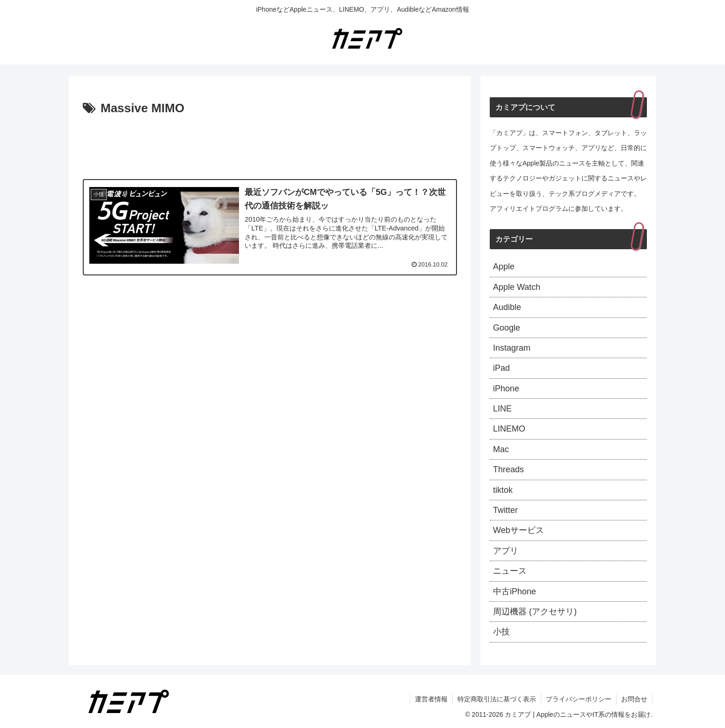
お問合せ (634, 699)
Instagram (512, 348)
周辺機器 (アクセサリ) (535, 612)
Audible (507, 307)
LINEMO (509, 429)
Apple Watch (517, 287)
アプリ (506, 551)
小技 (501, 632)
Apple (504, 267)
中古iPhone (515, 591)
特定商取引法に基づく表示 (497, 699)
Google (507, 328)
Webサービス (518, 530)
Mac (501, 449)
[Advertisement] (270, 145)
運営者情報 (431, 699)
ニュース (510, 571)
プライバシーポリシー (579, 699)
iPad (501, 368)
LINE (502, 409)
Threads (508, 469)
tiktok (503, 490)
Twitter (505, 510)
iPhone (506, 389)
